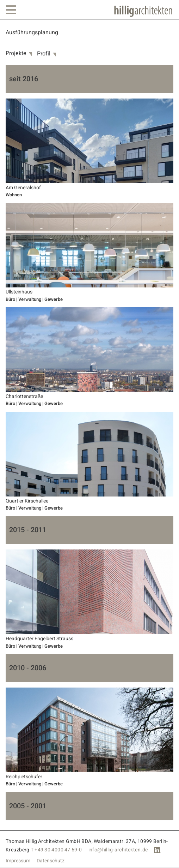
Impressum (18, 861)
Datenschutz (51, 861)
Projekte (16, 53)
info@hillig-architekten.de (118, 850)
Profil (44, 54)
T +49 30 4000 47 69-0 (56, 850)
